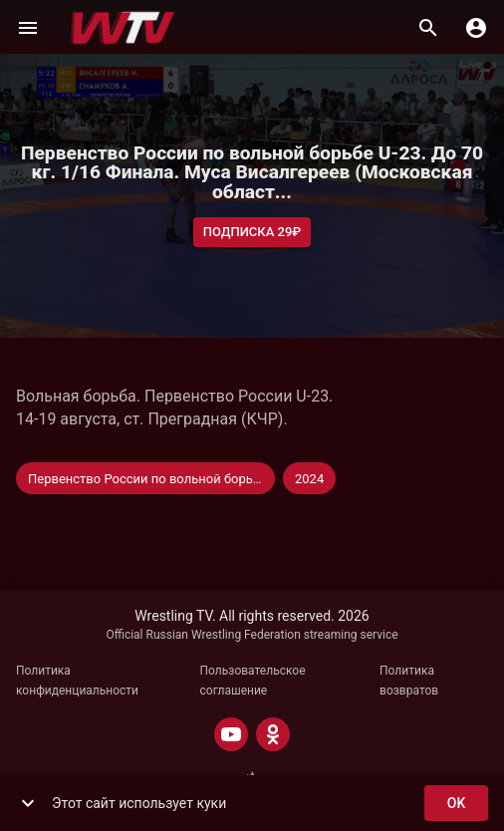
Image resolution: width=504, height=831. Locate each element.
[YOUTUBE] (231, 734)
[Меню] (28, 28)
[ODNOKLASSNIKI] (273, 734)
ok (456, 804)
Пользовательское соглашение (253, 681)
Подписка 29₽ (252, 233)
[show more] (28, 803)
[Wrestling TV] (123, 28)
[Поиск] (428, 28)
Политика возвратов (409, 681)
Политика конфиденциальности (77, 681)
